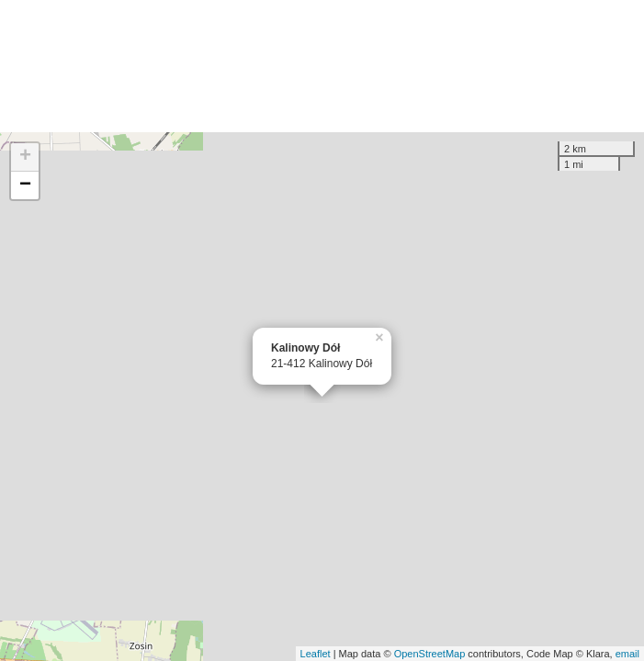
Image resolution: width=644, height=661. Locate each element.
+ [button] (25, 157)
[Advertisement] (322, 66)
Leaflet (316, 654)
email (627, 654)
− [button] (25, 185)
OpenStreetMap (430, 654)
